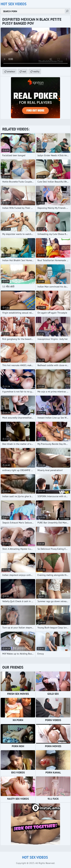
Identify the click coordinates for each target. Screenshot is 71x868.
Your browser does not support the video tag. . (35, 47)
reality (36, 71)
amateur (11, 71)
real (24, 71)
